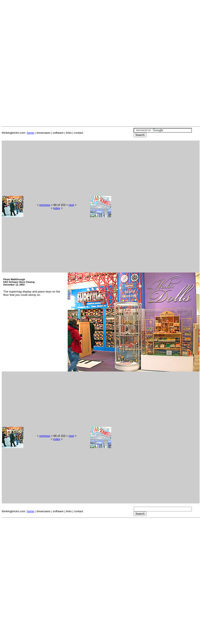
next (71, 205)
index (57, 208)
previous (45, 205)
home (30, 133)
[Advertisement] (101, 33)
